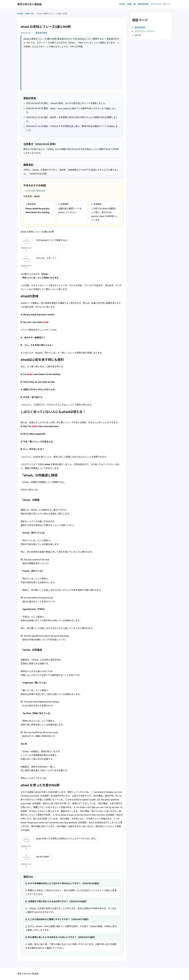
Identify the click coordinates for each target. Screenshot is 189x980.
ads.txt (138, 35)
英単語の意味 (41, 33)
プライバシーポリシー (161, 4)
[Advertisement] (72, 69)
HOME (122, 4)
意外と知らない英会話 (29, 4)
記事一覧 (132, 4)
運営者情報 (143, 4)
